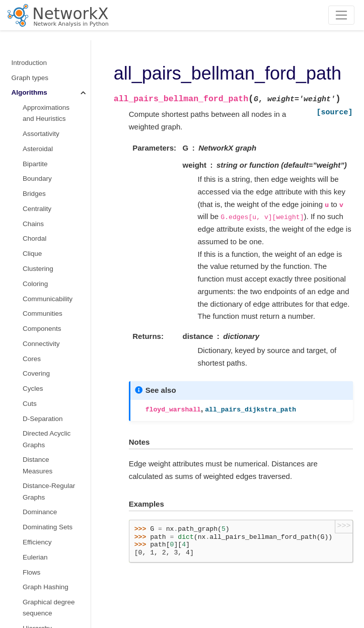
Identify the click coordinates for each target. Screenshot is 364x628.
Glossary (25, 598)
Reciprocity (40, 103)
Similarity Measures (38, 168)
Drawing (24, 538)
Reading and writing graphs (42, 517)
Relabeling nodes (38, 496)
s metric (34, 219)
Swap (31, 279)
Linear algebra (33, 444)
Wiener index (43, 399)
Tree (29, 339)
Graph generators (38, 429)
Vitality (33, 369)
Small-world (41, 204)
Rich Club (38, 133)
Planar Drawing (46, 88)
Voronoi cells (42, 384)
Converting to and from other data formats (39, 470)
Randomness (32, 553)
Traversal (37, 324)
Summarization (45, 264)
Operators (38, 58)
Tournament (41, 309)
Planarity (36, 73)
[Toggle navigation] (342, 15)
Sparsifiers (39, 234)
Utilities (23, 582)
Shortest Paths (47, 148)
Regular (34, 118)
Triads (32, 354)
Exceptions (28, 568)
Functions (26, 414)
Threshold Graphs (50, 294)
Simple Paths (43, 189)
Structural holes (46, 249)
